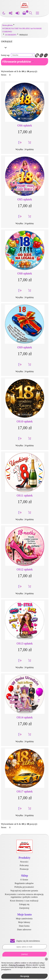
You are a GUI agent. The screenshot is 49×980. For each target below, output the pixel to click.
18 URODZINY (11, 35)
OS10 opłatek (25, 421)
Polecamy (24, 865)
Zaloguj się (24, 904)
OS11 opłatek (25, 495)
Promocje (24, 869)
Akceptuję (24, 976)
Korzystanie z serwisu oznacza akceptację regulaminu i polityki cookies (24, 896)
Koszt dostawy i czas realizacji (24, 901)
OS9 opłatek (25, 347)
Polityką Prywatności (17, 965)
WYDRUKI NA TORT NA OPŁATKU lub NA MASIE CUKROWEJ (22, 30)
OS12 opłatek (25, 569)
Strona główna (8, 25)
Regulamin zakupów (24, 883)
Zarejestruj (24, 908)
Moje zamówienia (24, 918)
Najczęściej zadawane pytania (24, 891)
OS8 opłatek (25, 273)
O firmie (24, 880)
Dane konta (24, 926)
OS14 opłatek (25, 717)
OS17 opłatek (25, 791)
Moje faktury (24, 922)
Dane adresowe (24, 929)
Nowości (24, 862)
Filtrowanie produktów (17, 62)
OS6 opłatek (25, 125)
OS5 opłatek (25, 199)
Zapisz (24, 954)
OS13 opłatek (25, 643)
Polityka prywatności (24, 887)
